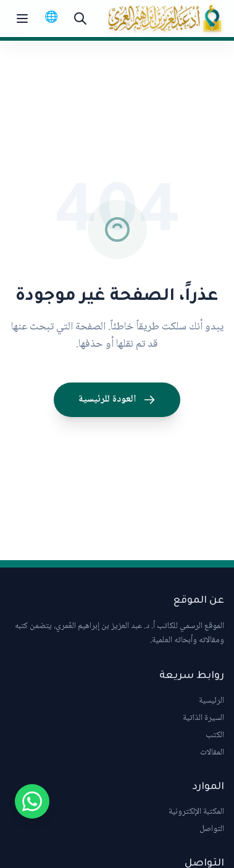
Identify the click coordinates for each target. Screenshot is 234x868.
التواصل (212, 829)
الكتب (215, 735)
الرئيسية (211, 701)
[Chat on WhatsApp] (32, 801)
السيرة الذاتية (203, 718)
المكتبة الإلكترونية (196, 812)
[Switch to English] (51, 19)
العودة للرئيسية (117, 399)
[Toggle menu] (22, 19)
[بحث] (80, 19)
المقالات (212, 753)
